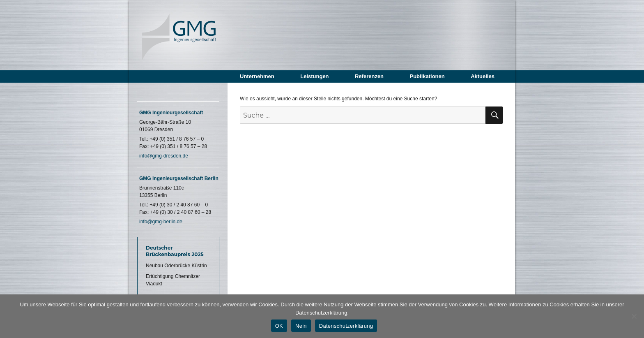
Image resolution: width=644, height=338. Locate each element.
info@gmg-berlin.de (161, 222)
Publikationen (427, 76)
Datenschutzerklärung (346, 326)
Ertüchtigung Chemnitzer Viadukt (173, 280)
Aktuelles (483, 76)
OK (279, 326)
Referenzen (369, 76)
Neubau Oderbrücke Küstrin (176, 266)
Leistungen (314, 76)
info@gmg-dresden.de (164, 156)
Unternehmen (257, 76)
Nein (301, 326)
